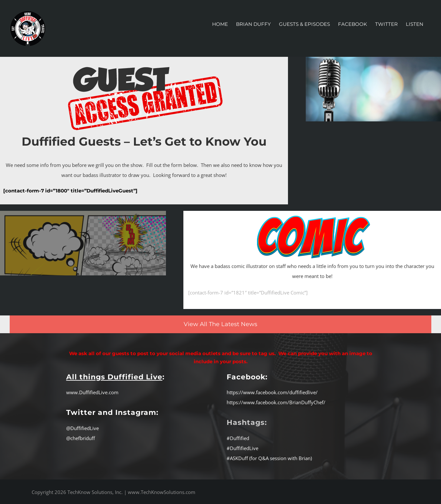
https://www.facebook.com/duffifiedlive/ (272, 392)
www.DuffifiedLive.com (92, 392)
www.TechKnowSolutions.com (162, 492)
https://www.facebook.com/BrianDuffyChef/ (276, 402)
